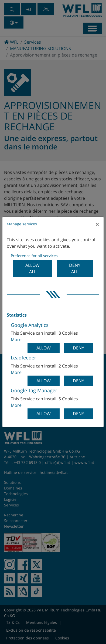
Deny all (75, 268)
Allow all (33, 268)
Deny (78, 348)
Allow (44, 348)
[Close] (97, 224)
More (16, 339)
